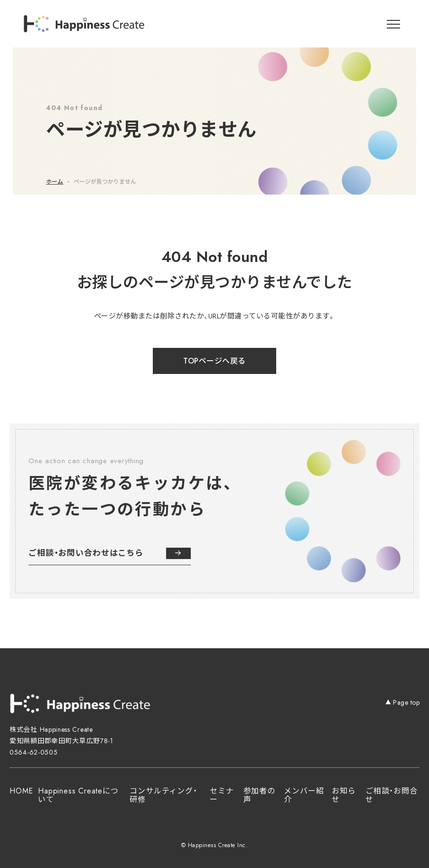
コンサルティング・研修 (163, 795)
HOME (21, 791)
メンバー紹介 (304, 795)
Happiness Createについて (78, 795)
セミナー (222, 795)
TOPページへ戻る (214, 361)
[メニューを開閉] (393, 24)
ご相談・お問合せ (392, 795)
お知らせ (344, 795)
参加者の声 (259, 795)
